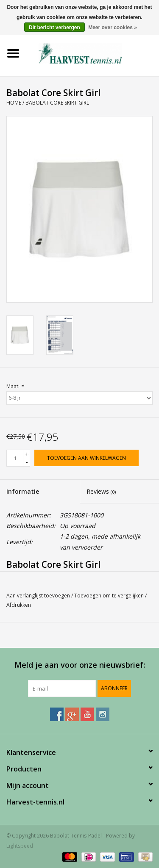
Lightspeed (20, 846)
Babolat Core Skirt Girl (57, 103)
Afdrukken (19, 605)
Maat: (15, 386)
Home (14, 103)
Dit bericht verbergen (54, 28)
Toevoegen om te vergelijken (110, 596)
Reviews (101, 491)
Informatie (23, 491)
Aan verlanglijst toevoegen (38, 596)
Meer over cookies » (113, 28)
